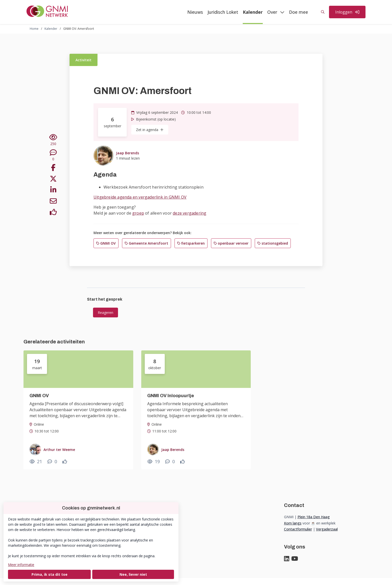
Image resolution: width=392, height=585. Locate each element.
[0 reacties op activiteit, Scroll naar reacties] (53, 155)
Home (34, 29)
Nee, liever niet (133, 574)
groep (138, 213)
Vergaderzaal (327, 529)
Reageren (105, 313)
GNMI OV (39, 396)
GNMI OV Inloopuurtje (171, 396)
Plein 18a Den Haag (314, 517)
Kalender (51, 29)
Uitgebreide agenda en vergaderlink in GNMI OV (140, 197)
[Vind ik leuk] (53, 213)
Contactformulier (298, 529)
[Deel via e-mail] (53, 202)
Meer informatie (21, 565)
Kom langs (293, 523)
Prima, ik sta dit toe (49, 574)
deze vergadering (189, 213)
